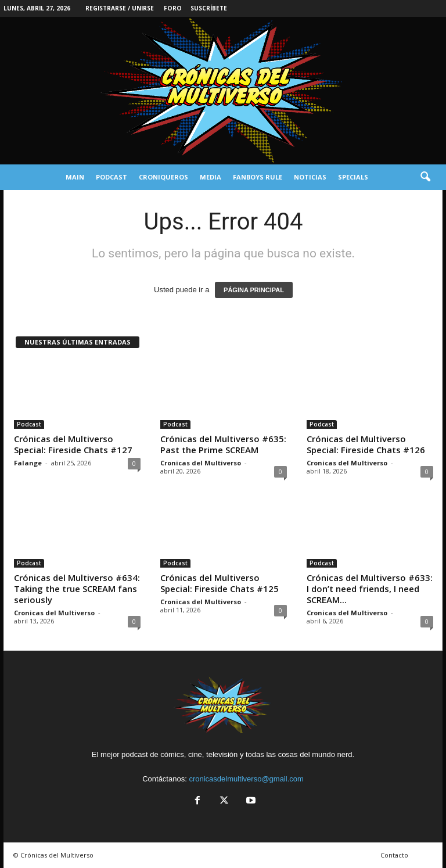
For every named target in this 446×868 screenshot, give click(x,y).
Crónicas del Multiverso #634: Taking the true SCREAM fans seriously (77, 589)
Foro (173, 8)
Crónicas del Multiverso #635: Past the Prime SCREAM (223, 444)
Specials (353, 177)
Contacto (394, 855)
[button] (425, 177)
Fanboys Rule (258, 177)
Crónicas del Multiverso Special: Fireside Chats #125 (220, 583)
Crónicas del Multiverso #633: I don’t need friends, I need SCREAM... (370, 589)
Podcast (111, 177)
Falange (28, 463)
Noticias (310, 177)
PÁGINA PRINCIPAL (254, 290)
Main (75, 177)
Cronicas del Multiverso (201, 463)
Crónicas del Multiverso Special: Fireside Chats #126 (366, 444)
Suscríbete (209, 8)
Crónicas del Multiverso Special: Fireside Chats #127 (73, 444)
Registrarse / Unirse (120, 8)
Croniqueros (163, 177)
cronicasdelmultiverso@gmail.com (246, 779)
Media (211, 177)
